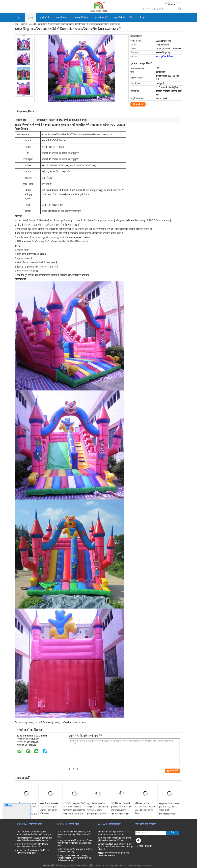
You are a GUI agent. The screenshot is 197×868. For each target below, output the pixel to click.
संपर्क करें (140, 104)
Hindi (172, 4)
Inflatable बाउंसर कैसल (38, 24)
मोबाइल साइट (142, 850)
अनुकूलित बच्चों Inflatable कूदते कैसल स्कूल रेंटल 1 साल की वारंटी (169, 807)
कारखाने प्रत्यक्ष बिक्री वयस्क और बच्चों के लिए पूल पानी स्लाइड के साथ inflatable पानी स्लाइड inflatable (115, 847)
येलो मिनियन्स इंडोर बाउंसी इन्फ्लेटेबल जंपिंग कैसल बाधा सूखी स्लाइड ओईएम (121, 807)
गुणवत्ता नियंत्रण (81, 18)
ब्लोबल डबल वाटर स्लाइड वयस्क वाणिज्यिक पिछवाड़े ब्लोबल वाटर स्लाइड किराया (114, 833)
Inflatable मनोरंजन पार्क (30, 824)
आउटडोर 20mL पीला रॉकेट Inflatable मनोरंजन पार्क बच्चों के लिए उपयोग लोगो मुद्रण (34, 833)
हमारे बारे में (45, 18)
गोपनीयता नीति (49, 865)
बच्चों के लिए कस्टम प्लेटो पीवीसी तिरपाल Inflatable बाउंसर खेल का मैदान (33, 845)
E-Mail (140, 846)
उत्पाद (30, 18)
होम (19, 18)
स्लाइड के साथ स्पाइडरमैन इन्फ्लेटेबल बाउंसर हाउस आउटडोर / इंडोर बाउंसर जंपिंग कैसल (49, 808)
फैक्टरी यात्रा (62, 18)
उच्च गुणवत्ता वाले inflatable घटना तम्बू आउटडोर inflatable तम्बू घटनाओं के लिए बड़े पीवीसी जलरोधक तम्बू (74, 858)
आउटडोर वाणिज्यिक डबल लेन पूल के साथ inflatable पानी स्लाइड (113, 854)
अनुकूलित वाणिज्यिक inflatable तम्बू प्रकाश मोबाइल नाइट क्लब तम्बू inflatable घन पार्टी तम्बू (74, 834)
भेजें (172, 833)
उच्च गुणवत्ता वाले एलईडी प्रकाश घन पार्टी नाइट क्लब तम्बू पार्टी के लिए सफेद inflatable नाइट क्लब (75, 843)
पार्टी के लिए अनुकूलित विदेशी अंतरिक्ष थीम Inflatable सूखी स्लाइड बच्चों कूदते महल (74, 807)
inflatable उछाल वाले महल (74, 722)
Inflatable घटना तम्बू (68, 824)
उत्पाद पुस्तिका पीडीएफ (164, 56)
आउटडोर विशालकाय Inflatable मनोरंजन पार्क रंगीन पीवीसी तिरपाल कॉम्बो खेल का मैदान (35, 839)
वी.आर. (143, 18)
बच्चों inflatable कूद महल (48, 722)
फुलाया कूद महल (26, 722)
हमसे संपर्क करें (101, 18)
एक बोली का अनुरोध (123, 18)
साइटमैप (148, 846)
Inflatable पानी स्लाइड (109, 824)
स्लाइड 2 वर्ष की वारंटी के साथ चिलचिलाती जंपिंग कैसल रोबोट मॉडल (33, 852)
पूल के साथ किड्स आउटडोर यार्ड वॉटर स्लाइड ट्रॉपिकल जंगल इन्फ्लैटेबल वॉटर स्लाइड (114, 839)
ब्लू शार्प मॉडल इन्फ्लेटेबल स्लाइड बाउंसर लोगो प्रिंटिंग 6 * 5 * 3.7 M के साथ (98, 807)
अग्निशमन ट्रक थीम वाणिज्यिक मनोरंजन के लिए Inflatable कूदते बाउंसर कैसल (145, 808)
